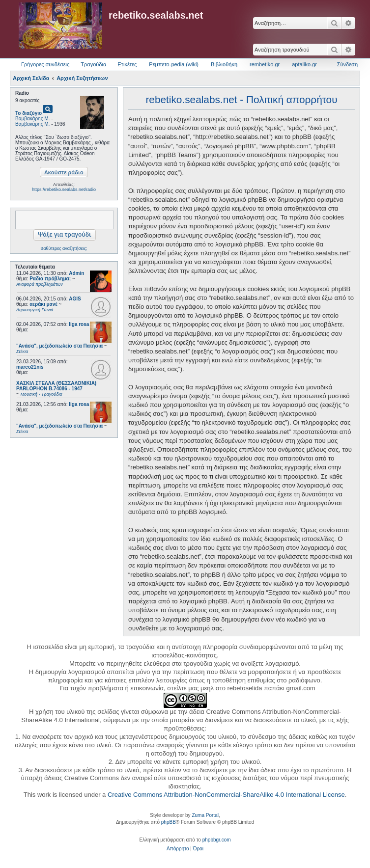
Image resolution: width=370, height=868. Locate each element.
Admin (76, 273)
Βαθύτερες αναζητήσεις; (64, 248)
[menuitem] (178, 849)
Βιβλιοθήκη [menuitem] (224, 64)
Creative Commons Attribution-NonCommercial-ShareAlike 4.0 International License (226, 795)
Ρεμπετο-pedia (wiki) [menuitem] (174, 64)
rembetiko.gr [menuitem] (265, 64)
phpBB (169, 822)
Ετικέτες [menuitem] (127, 64)
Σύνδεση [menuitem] (347, 64)
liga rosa (79, 324)
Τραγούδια (93, 64)
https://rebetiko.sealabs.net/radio (64, 190)
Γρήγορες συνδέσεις (45, 64)
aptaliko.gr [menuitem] (304, 64)
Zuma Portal (205, 815)
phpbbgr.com (217, 840)
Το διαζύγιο (28, 113)
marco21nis (30, 367)
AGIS (75, 299)
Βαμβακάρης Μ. (32, 119)
